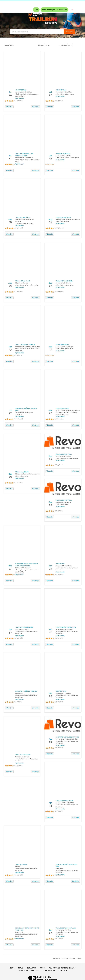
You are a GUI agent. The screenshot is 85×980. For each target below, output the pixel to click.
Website (9, 107)
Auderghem (19, 693)
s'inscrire (35, 107)
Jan (50, 566)
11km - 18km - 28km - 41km (65, 94)
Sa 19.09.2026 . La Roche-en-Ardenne (28, 347)
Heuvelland (19, 932)
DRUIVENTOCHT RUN (63, 154)
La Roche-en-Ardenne (22, 757)
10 (50, 742)
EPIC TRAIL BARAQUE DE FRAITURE (67, 737)
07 (51, 696)
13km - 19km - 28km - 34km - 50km (67, 458)
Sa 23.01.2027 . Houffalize (64, 566)
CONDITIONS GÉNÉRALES (28, 971)
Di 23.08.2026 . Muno (22, 283)
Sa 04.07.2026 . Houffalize (24, 92)
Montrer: (64, 45)
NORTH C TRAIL (61, 691)
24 (51, 805)
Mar (51, 693)
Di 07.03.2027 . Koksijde (63, 693)
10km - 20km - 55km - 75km (24, 223)
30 (10, 632)
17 (10, 413)
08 (10, 222)
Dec (50, 456)
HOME (12, 968)
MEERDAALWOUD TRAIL (64, 454)
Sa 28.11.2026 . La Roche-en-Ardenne (68, 410)
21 (51, 632)
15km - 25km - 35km (62, 221)
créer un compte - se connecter (54, 10)
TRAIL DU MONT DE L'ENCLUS (66, 627)
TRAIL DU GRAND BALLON (64, 801)
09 (50, 222)
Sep (50, 283)
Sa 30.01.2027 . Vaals (22, 630)
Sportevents (60, 96)
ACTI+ (43, 968)
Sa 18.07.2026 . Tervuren (64, 156)
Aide (36, 10)
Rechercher (69, 32)
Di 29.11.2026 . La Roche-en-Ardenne (27, 474)
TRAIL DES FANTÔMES (23, 217)
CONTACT (63, 971)
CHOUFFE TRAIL (21, 90)
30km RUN (19, 414)
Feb (50, 629)
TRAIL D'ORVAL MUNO (23, 281)
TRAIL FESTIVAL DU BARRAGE (25, 345)
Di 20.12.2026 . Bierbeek (63, 502)
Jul (10, 92)
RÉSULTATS (32, 968)
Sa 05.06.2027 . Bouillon (63, 930)
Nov (51, 410)
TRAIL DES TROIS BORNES (24, 627)
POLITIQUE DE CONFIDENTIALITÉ (62, 968)
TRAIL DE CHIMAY (21, 864)
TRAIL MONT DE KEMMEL (64, 281)
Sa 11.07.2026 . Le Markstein (24, 158)
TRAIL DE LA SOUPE (62, 408)
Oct (10, 410)
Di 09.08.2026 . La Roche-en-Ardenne (68, 219)
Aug (10, 219)
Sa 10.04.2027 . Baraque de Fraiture (67, 739)
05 (51, 95)
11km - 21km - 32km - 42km (65, 349)
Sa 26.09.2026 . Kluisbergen (65, 347)
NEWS (21, 968)
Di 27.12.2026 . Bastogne (23, 568)
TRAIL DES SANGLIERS (23, 755)
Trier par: (41, 45)
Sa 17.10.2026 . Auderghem (24, 412)
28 (51, 413)
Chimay (18, 866)
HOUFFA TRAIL (61, 564)
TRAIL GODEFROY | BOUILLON (66, 928)
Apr (51, 739)
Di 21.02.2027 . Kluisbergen (64, 630)
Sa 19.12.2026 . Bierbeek (64, 456)
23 (10, 286)
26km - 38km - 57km (22, 476)
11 (10, 158)
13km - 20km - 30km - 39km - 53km (27, 285)
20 (51, 505)
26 (51, 349)
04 (10, 95)
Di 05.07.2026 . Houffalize (64, 92)
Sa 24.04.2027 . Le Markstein (65, 803)
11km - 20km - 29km (62, 504)
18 (50, 158)
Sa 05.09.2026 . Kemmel (63, 283)
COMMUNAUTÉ (49, 971)
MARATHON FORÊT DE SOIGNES (26, 691)
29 (10, 477)
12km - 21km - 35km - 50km (65, 285)
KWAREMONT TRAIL (62, 345)
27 (10, 569)
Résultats (75, 881)
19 (10, 349)
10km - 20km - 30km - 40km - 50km (67, 158)
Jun (50, 930)
